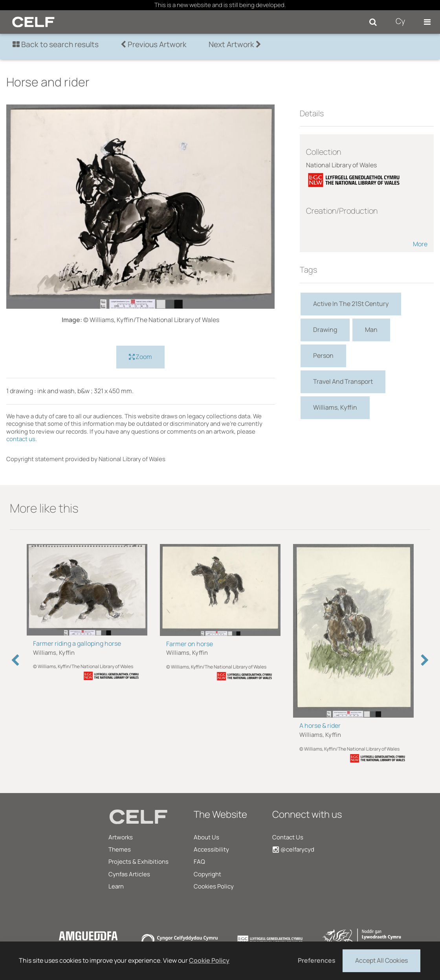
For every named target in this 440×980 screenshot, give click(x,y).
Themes (120, 849)
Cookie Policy (209, 960)
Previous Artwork (154, 44)
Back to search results (56, 44)
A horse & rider (320, 725)
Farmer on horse (190, 644)
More (420, 244)
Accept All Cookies (381, 960)
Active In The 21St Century (351, 304)
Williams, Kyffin (335, 407)
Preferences (317, 960)
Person (323, 355)
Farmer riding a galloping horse (77, 643)
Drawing (325, 330)
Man (371, 330)
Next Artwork (235, 44)
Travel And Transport (343, 381)
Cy (400, 21)
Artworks (121, 837)
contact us (21, 439)
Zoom (140, 357)
